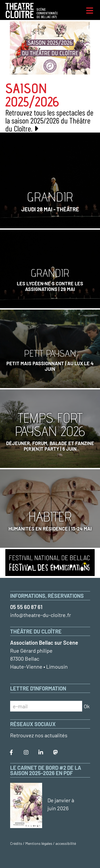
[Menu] (90, 11)
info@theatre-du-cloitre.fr (41, 615)
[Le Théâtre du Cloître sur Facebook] (11, 752)
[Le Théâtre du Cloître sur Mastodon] (55, 752)
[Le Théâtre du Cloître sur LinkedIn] (41, 752)
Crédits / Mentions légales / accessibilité (43, 843)
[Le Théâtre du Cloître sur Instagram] (26, 752)
